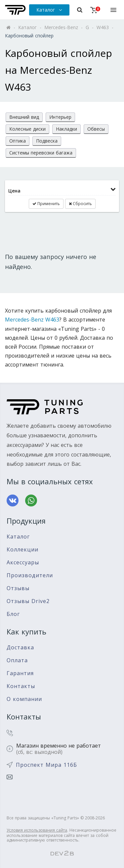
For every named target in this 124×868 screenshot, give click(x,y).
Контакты (21, 686)
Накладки (66, 129)
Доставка (20, 648)
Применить (46, 204)
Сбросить (80, 204)
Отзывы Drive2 (28, 601)
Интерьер (60, 117)
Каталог (18, 537)
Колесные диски (27, 129)
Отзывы (18, 588)
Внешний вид (24, 117)
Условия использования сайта (37, 830)
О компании (24, 699)
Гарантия (20, 673)
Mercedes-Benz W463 (32, 320)
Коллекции (22, 550)
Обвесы (96, 129)
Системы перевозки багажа (41, 153)
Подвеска (47, 141)
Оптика (18, 141)
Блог (13, 614)
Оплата (17, 660)
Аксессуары (23, 563)
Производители (30, 575)
